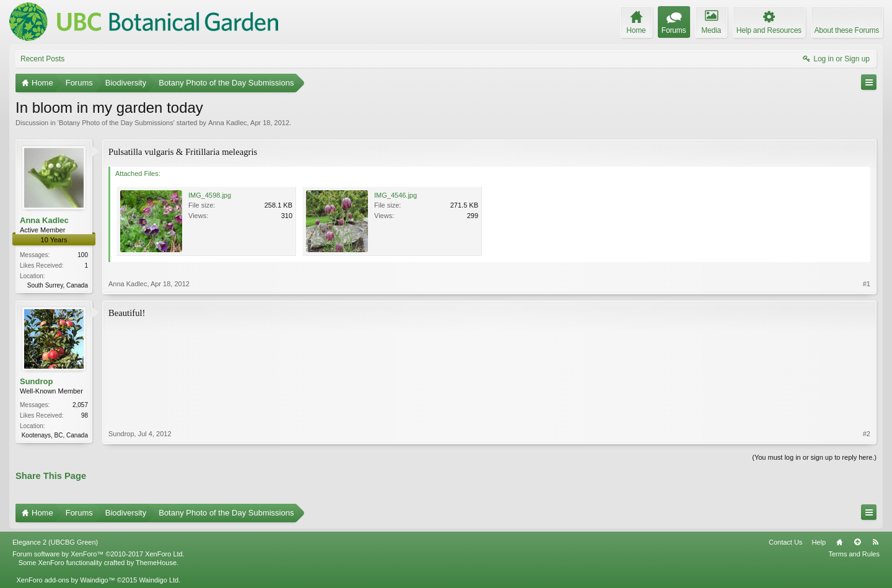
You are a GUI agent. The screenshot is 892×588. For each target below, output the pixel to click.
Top (857, 542)
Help (819, 542)
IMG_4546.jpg (396, 195)
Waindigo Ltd (159, 580)
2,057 (80, 405)
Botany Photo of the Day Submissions (116, 123)
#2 (867, 434)
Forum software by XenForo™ (98, 554)
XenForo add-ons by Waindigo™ (65, 580)
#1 (867, 284)
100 (83, 255)
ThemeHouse (156, 563)
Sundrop (36, 381)
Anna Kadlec (227, 123)
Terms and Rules (854, 554)
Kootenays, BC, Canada (55, 435)
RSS (875, 542)
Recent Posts (42, 59)
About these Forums (847, 30)
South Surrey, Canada (58, 285)
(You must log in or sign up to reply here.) (814, 457)
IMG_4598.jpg (210, 195)
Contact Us (785, 542)
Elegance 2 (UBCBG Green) (55, 542)
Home (839, 542)
